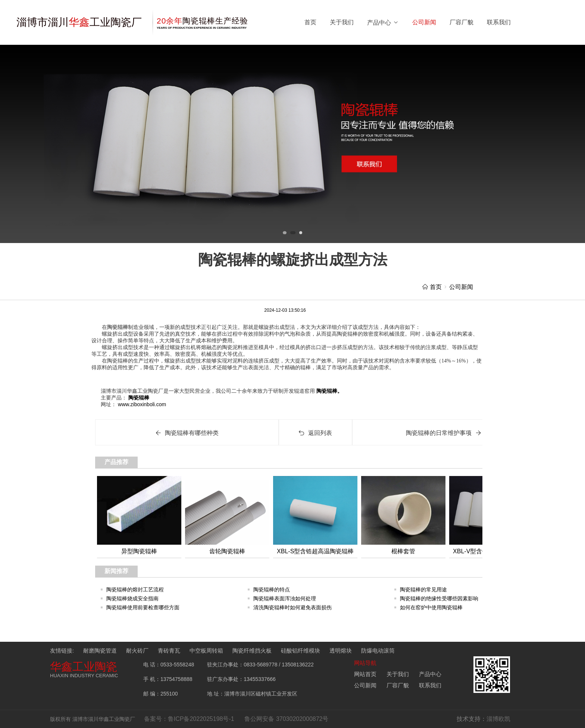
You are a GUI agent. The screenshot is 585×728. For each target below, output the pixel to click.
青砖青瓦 (169, 651)
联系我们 (499, 22)
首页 (310, 22)
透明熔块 (341, 651)
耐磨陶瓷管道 (100, 651)
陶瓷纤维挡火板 (252, 651)
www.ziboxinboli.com (141, 404)
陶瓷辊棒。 (329, 391)
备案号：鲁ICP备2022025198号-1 (189, 719)
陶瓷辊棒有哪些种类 (187, 433)
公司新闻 (424, 22)
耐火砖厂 (137, 651)
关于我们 (342, 22)
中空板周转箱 (206, 651)
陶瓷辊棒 (118, 327)
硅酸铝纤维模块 (301, 651)
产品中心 (383, 23)
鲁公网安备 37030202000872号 (286, 719)
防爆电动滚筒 (378, 651)
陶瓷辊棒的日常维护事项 (444, 433)
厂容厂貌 (462, 22)
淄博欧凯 (498, 719)
